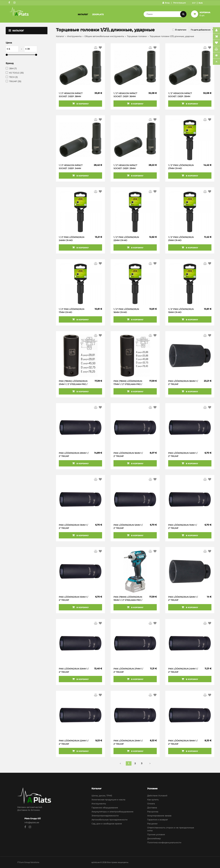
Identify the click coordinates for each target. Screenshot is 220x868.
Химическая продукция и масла (108, 800)
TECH (13, 77)
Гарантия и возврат (158, 820)
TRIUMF (15, 81)
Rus (201, 3)
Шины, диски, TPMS (102, 796)
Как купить (153, 800)
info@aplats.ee (32, 823)
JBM (13, 69)
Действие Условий (157, 796)
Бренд (10, 63)
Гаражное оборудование (105, 808)
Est (194, 3)
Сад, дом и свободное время (107, 824)
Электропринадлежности (105, 816)
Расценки (152, 824)
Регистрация (179, 3)
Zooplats (98, 14)
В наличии (181, 30)
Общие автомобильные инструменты (104, 36)
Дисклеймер (154, 839)
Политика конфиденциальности (164, 843)
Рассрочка (153, 812)
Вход (166, 3)
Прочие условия (156, 835)
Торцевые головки (137, 36)
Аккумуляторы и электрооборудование (112, 812)
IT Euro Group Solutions (28, 862)
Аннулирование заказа (159, 816)
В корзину (81, 104)
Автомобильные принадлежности (110, 820)
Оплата (151, 804)
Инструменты (74, 36)
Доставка (152, 808)
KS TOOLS (16, 73)
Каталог (83, 14)
